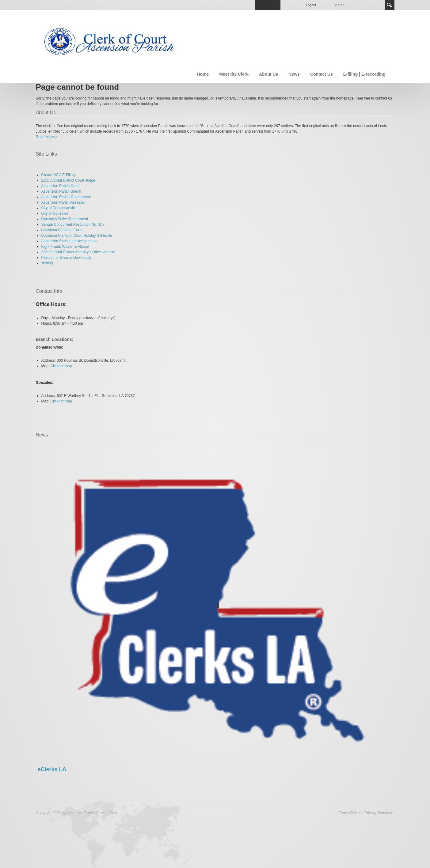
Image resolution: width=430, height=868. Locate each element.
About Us (268, 74)
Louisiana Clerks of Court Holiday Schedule (77, 236)
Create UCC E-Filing (58, 175)
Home (203, 74)
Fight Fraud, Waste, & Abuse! (65, 247)
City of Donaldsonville (59, 208)
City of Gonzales (55, 213)
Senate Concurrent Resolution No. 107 (73, 225)
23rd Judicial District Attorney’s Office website (78, 252)
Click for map (61, 366)
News (294, 74)
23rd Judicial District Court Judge (68, 180)
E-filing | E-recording (364, 74)
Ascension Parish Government (66, 197)
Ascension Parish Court (61, 186)
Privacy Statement (379, 813)
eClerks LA (52, 769)
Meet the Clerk (234, 74)
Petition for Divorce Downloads (67, 258)
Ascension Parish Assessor (64, 202)
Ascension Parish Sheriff (61, 191)
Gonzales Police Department (65, 219)
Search (390, 5)
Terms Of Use (350, 813)
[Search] (357, 5)
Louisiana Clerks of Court (62, 230)
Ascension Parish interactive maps (69, 241)
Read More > (47, 137)
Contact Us (322, 74)
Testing (47, 263)
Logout (311, 5)
